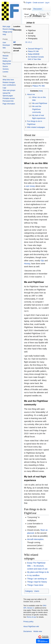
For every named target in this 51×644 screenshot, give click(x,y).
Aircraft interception (35, 539)
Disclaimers (28, 631)
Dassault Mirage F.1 (35, 49)
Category (29, 591)
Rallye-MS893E (34, 54)
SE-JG (28, 42)
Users (37, 591)
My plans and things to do (38, 572)
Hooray (27, 264)
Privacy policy (28, 622)
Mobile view (38, 631)
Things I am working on (37, 579)
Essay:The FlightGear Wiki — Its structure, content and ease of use (37, 566)
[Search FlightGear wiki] (44, 14)
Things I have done (35, 585)
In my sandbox (33, 575)
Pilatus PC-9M (33, 51)
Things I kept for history (37, 582)
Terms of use (31, 617)
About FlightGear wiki (31, 627)
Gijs (42, 261)
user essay (30, 186)
